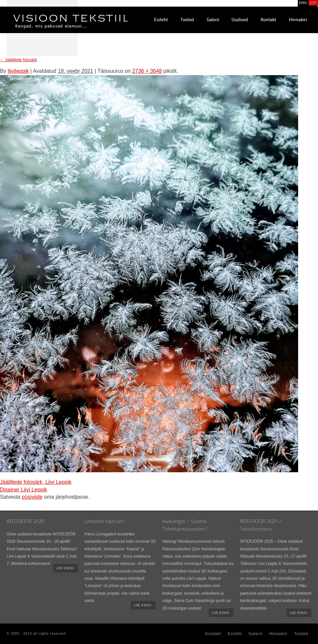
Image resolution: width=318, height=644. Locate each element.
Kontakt (268, 20)
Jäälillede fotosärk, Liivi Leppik (36, 482)
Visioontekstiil (55, 14)
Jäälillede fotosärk (18, 60)
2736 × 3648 (147, 71)
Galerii (213, 20)
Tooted (187, 20)
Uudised (240, 20)
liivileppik (18, 71)
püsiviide (32, 497)
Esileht (161, 20)
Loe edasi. (65, 568)
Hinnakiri (298, 20)
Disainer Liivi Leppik (24, 490)
